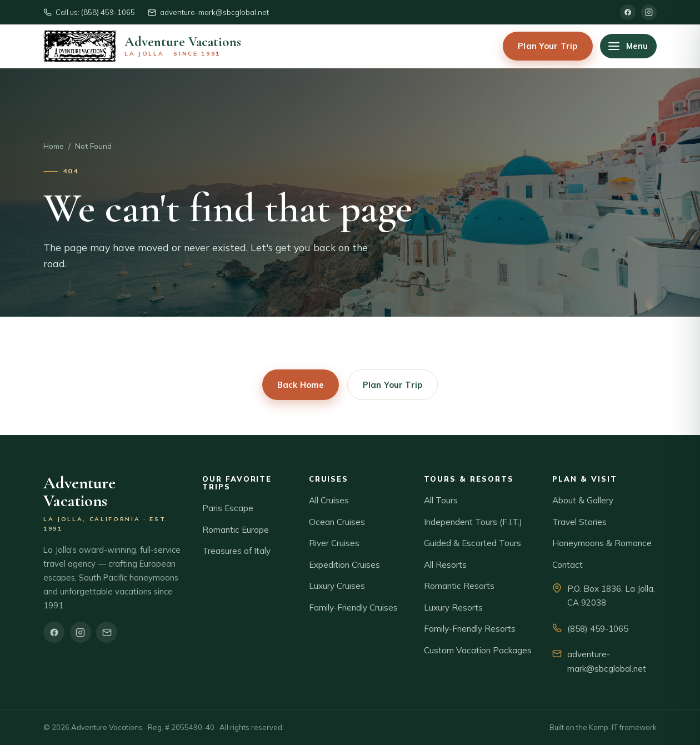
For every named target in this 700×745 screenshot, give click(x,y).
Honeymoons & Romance (602, 543)
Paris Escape (228, 508)
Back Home (301, 385)
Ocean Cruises (337, 522)
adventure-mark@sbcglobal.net (607, 661)
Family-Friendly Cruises (353, 607)
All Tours (441, 500)
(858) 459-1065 (598, 629)
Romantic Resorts (459, 586)
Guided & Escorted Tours (472, 543)
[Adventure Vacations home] (142, 46)
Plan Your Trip (547, 46)
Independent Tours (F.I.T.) (473, 522)
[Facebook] (628, 12)
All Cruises (329, 500)
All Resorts (445, 565)
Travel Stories (579, 522)
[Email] (107, 632)
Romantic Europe (236, 530)
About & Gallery (583, 500)
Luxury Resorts (453, 607)
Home (54, 146)
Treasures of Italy (236, 551)
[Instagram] (649, 12)
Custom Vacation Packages (478, 650)
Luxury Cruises (337, 586)
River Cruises (334, 543)
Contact (567, 565)
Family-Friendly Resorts (470, 629)
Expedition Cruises (344, 565)
